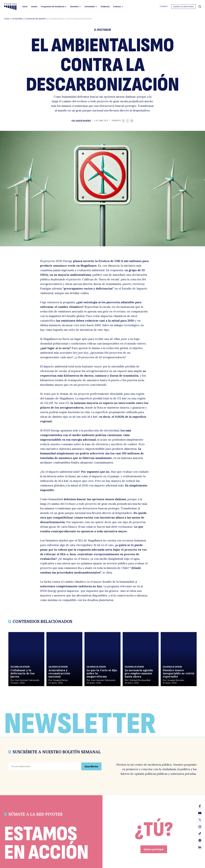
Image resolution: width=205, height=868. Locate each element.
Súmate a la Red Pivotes (184, 6)
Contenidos (17, 19)
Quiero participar (154, 849)
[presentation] (28, 779)
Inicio (7, 19)
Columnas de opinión (35, 19)
